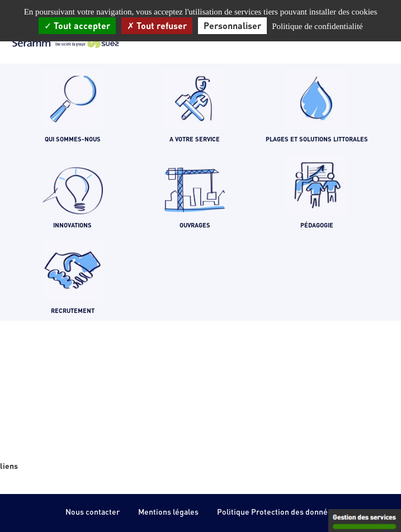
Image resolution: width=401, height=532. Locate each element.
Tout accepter (77, 25)
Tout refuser (157, 25)
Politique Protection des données (277, 512)
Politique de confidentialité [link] (317, 26)
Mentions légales (168, 512)
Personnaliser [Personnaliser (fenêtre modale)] (232, 25)
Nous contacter (93, 512)
